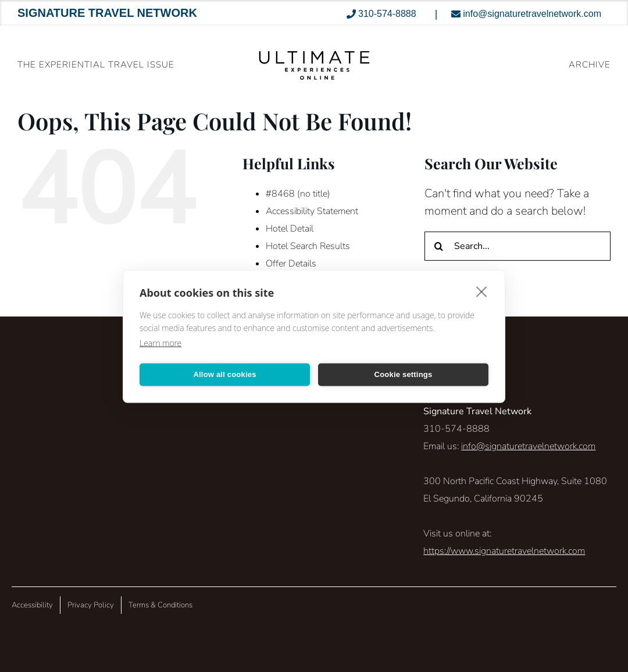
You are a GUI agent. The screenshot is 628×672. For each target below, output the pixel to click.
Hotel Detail (290, 229)
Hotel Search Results (308, 246)
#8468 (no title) (298, 194)
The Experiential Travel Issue (96, 65)
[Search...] (518, 246)
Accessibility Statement (312, 211)
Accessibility (32, 605)
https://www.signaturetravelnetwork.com (504, 551)
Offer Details (291, 264)
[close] (482, 291)
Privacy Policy (91, 605)
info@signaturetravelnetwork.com (528, 446)
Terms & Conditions (160, 605)
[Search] (439, 246)
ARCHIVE (590, 65)
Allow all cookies (224, 374)
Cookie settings (404, 374)
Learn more (160, 342)
